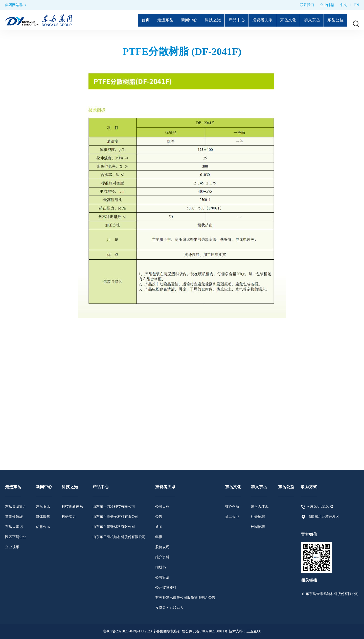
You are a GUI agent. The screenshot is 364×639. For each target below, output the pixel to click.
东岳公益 (335, 20)
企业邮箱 (327, 5)
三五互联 (254, 631)
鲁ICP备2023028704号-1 (122, 631)
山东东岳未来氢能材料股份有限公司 (330, 594)
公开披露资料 (166, 588)
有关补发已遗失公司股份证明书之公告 (185, 598)
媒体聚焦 (43, 517)
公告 (159, 517)
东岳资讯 (43, 507)
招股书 (161, 567)
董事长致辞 (14, 517)
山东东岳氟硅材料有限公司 (114, 527)
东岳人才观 (260, 507)
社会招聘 (258, 517)
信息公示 (43, 527)
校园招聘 (258, 527)
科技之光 (203, 20)
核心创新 (232, 507)
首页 (131, 20)
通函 (159, 527)
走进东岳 (152, 20)
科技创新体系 (72, 507)
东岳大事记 (14, 527)
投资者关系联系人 (169, 608)
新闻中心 (177, 20)
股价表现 (162, 547)
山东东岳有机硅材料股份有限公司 (119, 537)
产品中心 (228, 20)
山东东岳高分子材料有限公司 (116, 517)
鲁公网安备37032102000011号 (205, 631)
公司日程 (162, 507)
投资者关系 (256, 20)
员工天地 (232, 517)
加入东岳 (309, 20)
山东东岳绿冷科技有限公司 (114, 507)
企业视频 (12, 547)
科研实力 (69, 517)
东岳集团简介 (16, 507)
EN (357, 5)
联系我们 (307, 5)
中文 (344, 5)
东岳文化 (284, 20)
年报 (159, 537)
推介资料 (162, 557)
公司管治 (162, 577)
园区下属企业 (16, 537)
